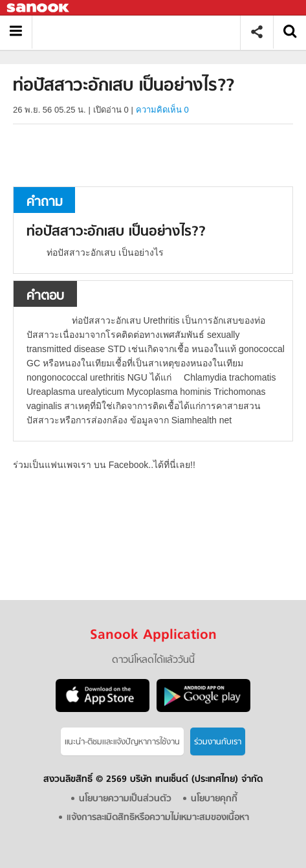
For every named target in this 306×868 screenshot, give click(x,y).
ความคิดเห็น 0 (162, 110)
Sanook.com (39, 8)
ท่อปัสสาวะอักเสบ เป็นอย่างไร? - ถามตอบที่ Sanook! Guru (141, 32)
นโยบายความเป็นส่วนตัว (125, 799)
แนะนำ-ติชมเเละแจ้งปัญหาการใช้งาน (122, 742)
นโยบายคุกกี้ (214, 799)
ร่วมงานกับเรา (218, 742)
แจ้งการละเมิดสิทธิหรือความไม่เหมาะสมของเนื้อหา (158, 818)
